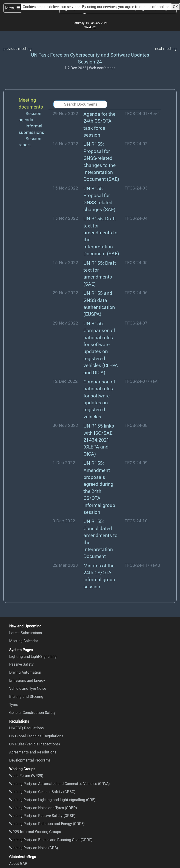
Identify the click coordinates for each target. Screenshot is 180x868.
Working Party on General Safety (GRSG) (42, 792)
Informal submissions (31, 129)
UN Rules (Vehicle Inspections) (34, 744)
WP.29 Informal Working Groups (35, 832)
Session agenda (30, 116)
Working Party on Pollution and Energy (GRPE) (47, 824)
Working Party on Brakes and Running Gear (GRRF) (51, 840)
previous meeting (17, 49)
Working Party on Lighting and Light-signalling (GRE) (52, 800)
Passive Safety (21, 664)
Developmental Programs (30, 760)
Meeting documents (31, 103)
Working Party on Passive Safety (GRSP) (42, 816)
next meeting (166, 49)
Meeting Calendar (24, 641)
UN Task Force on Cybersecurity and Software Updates (90, 55)
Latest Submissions (26, 633)
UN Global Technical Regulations (36, 736)
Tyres (13, 704)
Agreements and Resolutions (33, 752)
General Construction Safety (32, 713)
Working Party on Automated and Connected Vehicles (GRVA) (59, 784)
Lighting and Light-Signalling (33, 656)
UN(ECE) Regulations (26, 728)
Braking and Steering (26, 696)
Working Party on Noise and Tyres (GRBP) (43, 808)
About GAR (18, 863)
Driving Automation (25, 672)
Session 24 (90, 62)
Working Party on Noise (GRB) (34, 848)
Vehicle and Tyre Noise (28, 688)
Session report (30, 142)
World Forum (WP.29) (26, 776)
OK (175, 7)
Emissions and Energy (27, 680)
